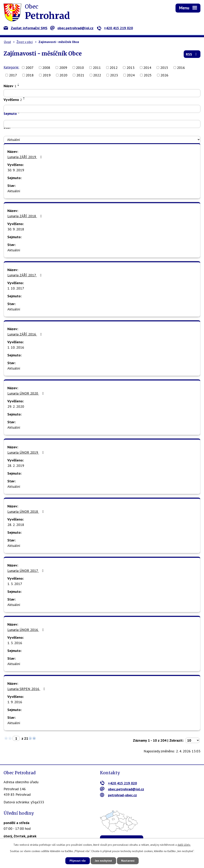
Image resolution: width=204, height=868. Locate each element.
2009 (63, 68)
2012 (114, 68)
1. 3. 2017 (15, 584)
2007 (29, 68)
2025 (148, 75)
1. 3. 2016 (15, 643)
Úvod (7, 42)
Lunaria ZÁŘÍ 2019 (25, 157)
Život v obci (25, 42)
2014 (147, 68)
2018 (30, 75)
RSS (192, 54)
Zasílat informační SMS (25, 28)
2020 (63, 75)
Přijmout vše (78, 861)
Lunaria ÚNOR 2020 (26, 393)
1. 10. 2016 (16, 347)
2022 (97, 75)
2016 (181, 68)
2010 (80, 68)
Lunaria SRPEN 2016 (27, 689)
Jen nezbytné (103, 861)
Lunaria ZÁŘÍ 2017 (25, 275)
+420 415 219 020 (115, 28)
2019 (47, 75)
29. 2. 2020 (16, 406)
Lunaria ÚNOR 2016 (26, 630)
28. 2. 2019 (16, 466)
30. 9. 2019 (16, 170)
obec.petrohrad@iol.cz (72, 28)
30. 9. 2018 (16, 229)
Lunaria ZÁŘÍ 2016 (25, 334)
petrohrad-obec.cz (118, 795)
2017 (13, 75)
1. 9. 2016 (15, 702)
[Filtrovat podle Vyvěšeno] (102, 109)
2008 (46, 68)
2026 (164, 75)
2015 (164, 68)
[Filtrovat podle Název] (102, 93)
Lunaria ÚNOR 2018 (26, 512)
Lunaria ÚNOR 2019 (26, 452)
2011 (97, 68)
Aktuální (14, 191)
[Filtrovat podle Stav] (102, 140)
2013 (130, 68)
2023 (114, 75)
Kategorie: (11, 67)
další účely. (184, 845)
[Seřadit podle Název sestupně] (19, 86)
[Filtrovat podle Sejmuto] (102, 124)
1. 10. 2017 (16, 288)
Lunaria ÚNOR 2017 (26, 571)
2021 (80, 75)
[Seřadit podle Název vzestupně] (19, 84)
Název (10, 86)
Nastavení (128, 861)
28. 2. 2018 (16, 525)
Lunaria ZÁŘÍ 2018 (25, 216)
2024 (131, 75)
